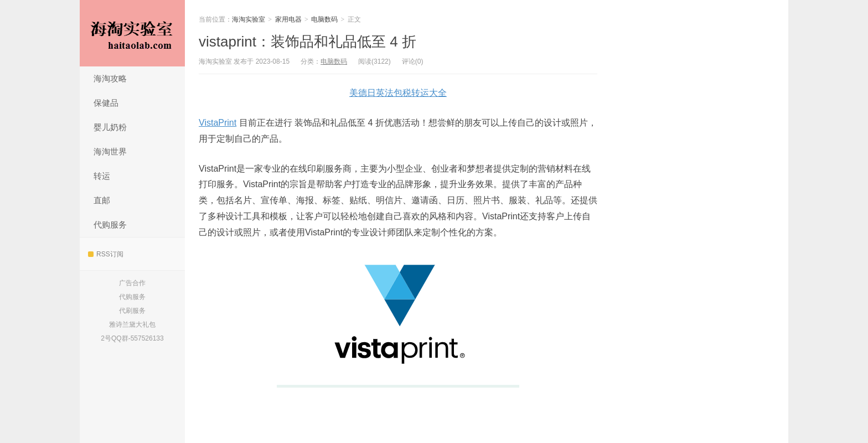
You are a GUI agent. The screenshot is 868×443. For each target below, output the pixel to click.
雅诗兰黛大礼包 (132, 324)
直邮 (102, 200)
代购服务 (110, 225)
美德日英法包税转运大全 (398, 93)
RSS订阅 (106, 254)
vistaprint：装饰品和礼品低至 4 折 (308, 42)
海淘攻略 (110, 78)
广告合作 (132, 283)
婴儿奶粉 (110, 127)
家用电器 (288, 19)
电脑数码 (324, 19)
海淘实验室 (132, 33)
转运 (102, 176)
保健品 (106, 103)
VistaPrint (218, 123)
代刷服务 (132, 311)
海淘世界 (110, 151)
